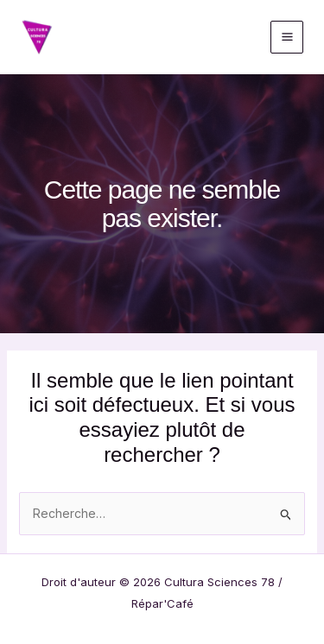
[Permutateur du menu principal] (287, 37)
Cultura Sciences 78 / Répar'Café (150, 36)
